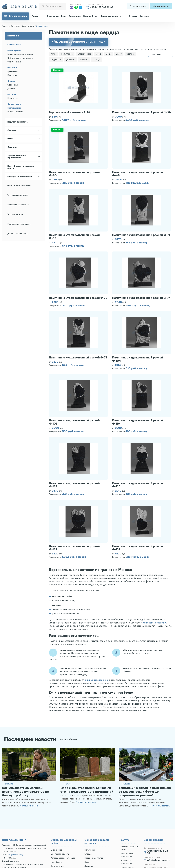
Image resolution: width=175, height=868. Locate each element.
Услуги (35, 16)
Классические (84, 54)
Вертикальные (28, 26)
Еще (96, 60)
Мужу (54, 54)
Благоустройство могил (20, 177)
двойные (103, 680)
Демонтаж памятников (18, 234)
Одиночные (13, 85)
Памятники (15, 26)
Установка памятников (18, 195)
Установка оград (15, 214)
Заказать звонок (161, 6)
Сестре (130, 54)
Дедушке (71, 60)
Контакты (144, 16)
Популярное (67, 54)
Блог (64, 16)
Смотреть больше (69, 739)
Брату (119, 54)
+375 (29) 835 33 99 (102, 7)
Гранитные (12, 72)
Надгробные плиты (93, 858)
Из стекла (12, 75)
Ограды (88, 854)
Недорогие (13, 98)
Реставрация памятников (19, 224)
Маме (98, 54)
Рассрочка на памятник (18, 205)
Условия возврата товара (63, 858)
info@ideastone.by (15, 855)
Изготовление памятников (19, 186)
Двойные (12, 89)
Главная (5, 26)
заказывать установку (155, 623)
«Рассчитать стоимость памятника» (78, 42)
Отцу (108, 54)
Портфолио (75, 16)
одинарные (91, 680)
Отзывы (133, 16)
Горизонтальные (15, 112)
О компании (52, 16)
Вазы (87, 862)
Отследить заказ (138, 6)
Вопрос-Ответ (91, 16)
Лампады (89, 866)
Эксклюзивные (14, 62)
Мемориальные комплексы (20, 54)
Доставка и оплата (111, 16)
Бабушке (84, 60)
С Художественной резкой (20, 58)
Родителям (56, 60)
